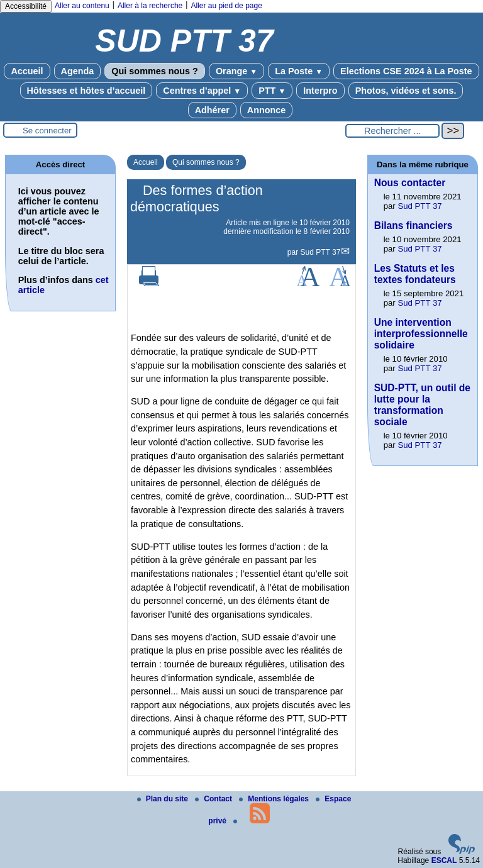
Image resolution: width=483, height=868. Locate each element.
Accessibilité (26, 6)
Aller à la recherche (150, 6)
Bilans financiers (414, 225)
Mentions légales (275, 799)
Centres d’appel (202, 91)
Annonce (267, 110)
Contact (214, 799)
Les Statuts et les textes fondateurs (415, 274)
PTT (272, 91)
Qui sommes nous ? (155, 71)
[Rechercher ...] (392, 131)
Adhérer (212, 110)
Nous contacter (410, 183)
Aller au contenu (82, 6)
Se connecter (47, 131)
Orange (236, 71)
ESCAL (444, 860)
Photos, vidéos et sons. (406, 91)
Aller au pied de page (226, 6)
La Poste (299, 71)
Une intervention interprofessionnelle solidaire (421, 334)
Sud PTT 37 (321, 252)
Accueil (27, 71)
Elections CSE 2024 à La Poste (406, 71)
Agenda (78, 71)
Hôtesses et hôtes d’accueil (86, 91)
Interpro (320, 91)
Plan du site (164, 799)
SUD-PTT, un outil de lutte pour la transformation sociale (422, 405)
